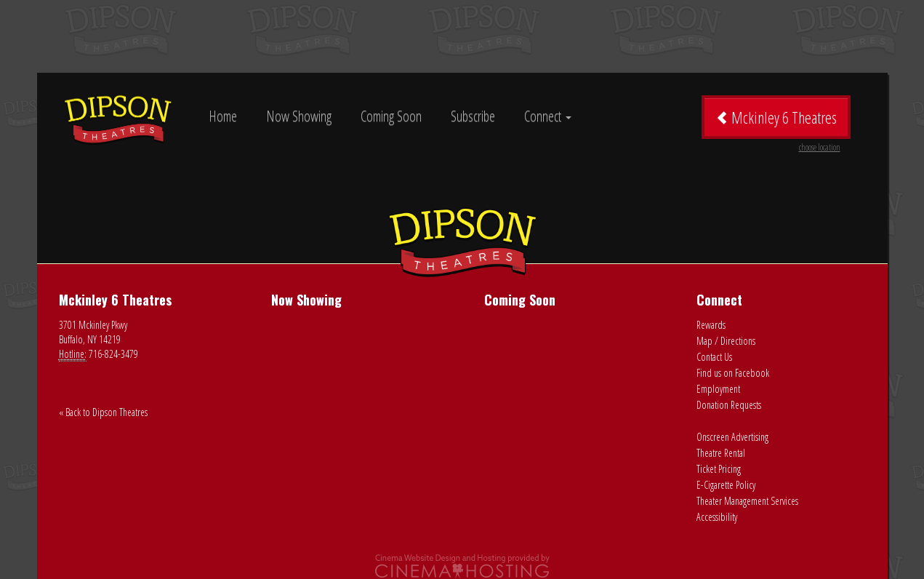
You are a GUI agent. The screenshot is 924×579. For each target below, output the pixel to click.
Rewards (711, 325)
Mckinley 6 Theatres (778, 123)
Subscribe (473, 116)
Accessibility (717, 517)
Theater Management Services (747, 501)
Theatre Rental (721, 453)
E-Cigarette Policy (726, 485)
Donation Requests (729, 405)
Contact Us (714, 357)
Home (223, 116)
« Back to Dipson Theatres (103, 412)
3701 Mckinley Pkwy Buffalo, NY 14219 (93, 332)
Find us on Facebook (733, 373)
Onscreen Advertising (732, 437)
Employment (718, 389)
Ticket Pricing (719, 469)
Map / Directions (726, 341)
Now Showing (299, 116)
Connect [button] (548, 116)
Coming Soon (391, 116)
